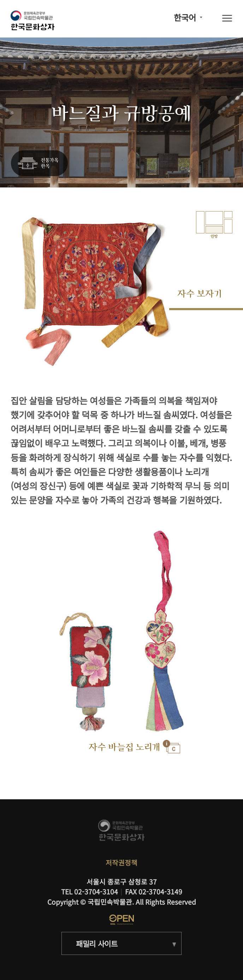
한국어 (185, 18)
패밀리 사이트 (97, 944)
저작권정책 (121, 863)
